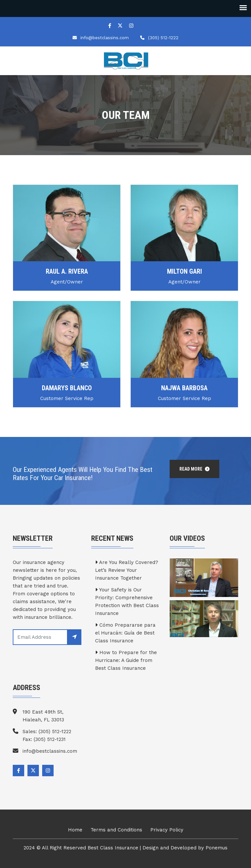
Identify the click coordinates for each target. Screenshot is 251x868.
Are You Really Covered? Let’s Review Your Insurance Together (127, 570)
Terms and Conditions (116, 830)
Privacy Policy (167, 830)
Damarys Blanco (67, 388)
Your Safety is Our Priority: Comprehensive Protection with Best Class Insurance (127, 602)
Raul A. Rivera (67, 271)
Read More (194, 469)
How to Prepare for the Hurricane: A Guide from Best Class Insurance (126, 660)
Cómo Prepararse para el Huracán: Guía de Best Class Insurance (125, 633)
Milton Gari (184, 271)
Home (75, 830)
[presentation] (62, 661)
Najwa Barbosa (184, 388)
